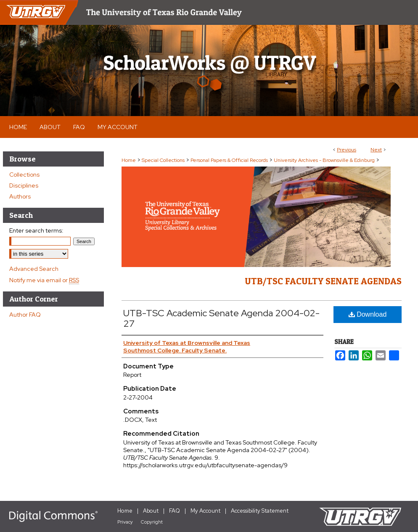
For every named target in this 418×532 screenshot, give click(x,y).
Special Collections (163, 160)
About (151, 511)
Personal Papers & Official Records (229, 160)
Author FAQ (25, 315)
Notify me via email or (44, 280)
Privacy (125, 522)
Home (129, 160)
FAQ (175, 511)
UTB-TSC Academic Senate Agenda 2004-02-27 (221, 318)
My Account (205, 511)
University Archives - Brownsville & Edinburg (324, 160)
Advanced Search (34, 269)
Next (376, 150)
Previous (347, 150)
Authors (20, 196)
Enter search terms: (36, 230)
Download (368, 314)
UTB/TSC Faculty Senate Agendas (323, 281)
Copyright (152, 522)
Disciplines (24, 185)
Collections (24, 175)
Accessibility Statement (260, 511)
